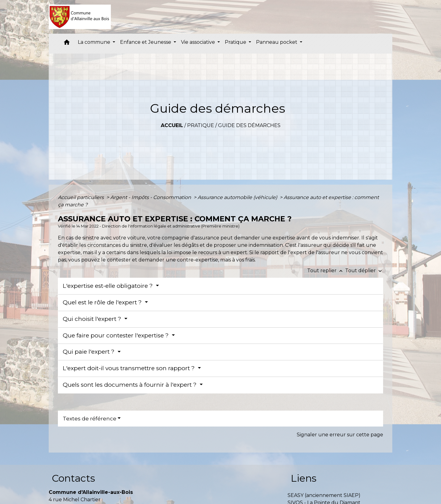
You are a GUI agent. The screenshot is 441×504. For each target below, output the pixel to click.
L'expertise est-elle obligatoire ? (109, 286)
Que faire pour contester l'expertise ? (117, 335)
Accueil (172, 125)
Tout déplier (364, 271)
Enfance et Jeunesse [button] (146, 42)
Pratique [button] (236, 42)
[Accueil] (80, 17)
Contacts (73, 478)
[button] (67, 44)
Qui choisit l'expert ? (93, 319)
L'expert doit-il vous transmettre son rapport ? (130, 368)
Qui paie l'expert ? (89, 352)
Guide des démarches (249, 125)
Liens (303, 478)
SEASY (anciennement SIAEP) (324, 495)
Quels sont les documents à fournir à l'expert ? (130, 385)
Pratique (201, 125)
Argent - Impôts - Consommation (151, 197)
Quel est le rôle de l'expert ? (103, 302)
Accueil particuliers (81, 197)
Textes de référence (90, 419)
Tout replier (326, 271)
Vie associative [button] (199, 42)
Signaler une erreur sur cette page (340, 435)
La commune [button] (95, 42)
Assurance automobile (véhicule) (238, 197)
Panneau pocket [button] (277, 42)
